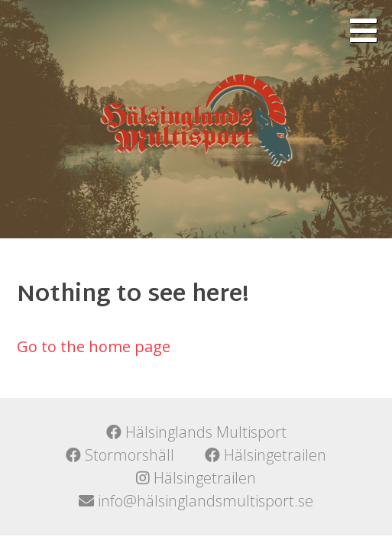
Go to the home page (94, 346)
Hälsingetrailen (266, 455)
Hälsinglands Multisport (196, 432)
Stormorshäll (120, 455)
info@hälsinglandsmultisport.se (196, 501)
